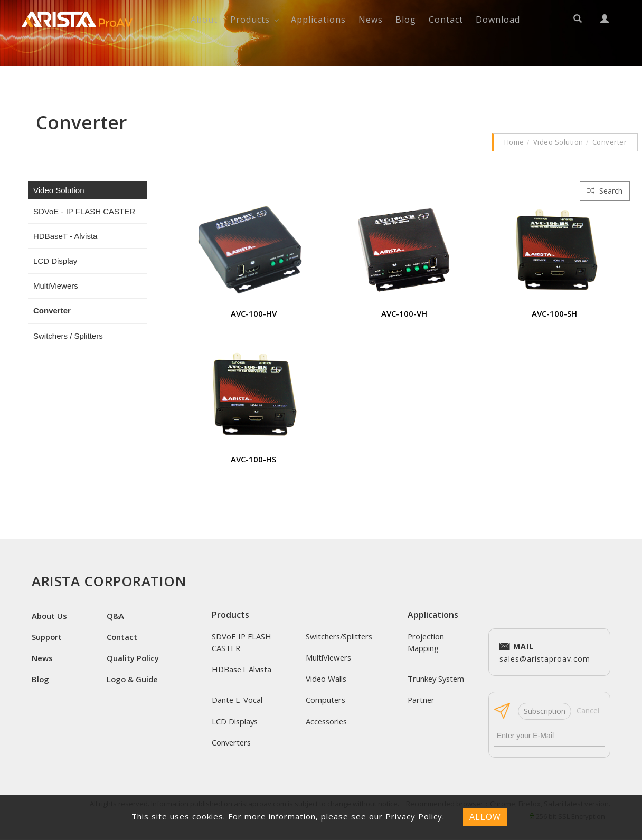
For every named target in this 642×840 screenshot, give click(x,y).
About (204, 20)
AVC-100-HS (253, 459)
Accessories (328, 722)
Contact (446, 20)
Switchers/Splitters (340, 636)
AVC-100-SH (554, 313)
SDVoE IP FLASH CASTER (242, 642)
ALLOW (485, 817)
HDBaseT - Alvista (65, 236)
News (371, 20)
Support (47, 637)
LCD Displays (235, 722)
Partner (422, 700)
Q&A (115, 616)
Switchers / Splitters (68, 336)
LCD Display (55, 261)
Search (605, 191)
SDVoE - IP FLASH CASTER (84, 211)
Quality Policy (133, 658)
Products (250, 20)
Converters (232, 743)
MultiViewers (56, 286)
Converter (610, 142)
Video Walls (327, 679)
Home (514, 142)
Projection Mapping (426, 642)
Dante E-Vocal (237, 700)
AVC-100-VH (404, 313)
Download (498, 20)
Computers (326, 700)
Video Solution (558, 142)
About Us (50, 616)
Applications (318, 20)
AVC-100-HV (254, 313)
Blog (406, 20)
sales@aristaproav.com (545, 652)
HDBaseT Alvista (243, 670)
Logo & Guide (133, 680)
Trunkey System (437, 679)
